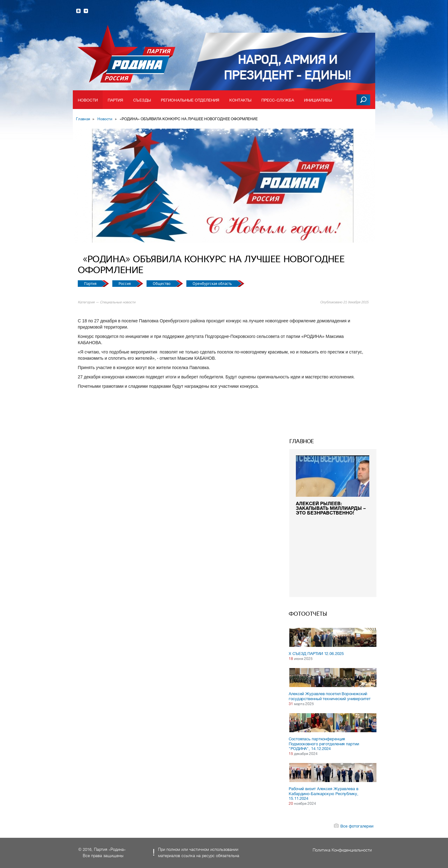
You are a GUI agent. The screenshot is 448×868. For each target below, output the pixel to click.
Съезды (142, 100)
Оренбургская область (213, 284)
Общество (162, 284)
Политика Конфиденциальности (342, 850)
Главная (83, 119)
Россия (125, 284)
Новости (88, 100)
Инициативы (318, 100)
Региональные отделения (190, 100)
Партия (116, 100)
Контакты (240, 100)
